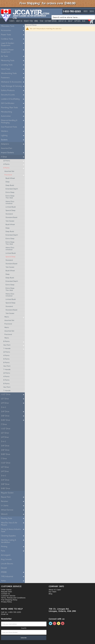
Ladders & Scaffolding (13, 99)
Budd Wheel (10, 178)
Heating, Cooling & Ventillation (13, 541)
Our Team (53, 592)
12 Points (14, 161)
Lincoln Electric (7, 564)
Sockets (13, 140)
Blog (84, 21)
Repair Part (13, 497)
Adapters (13, 144)
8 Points (14, 342)
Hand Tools (13, 69)
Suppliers (77, 21)
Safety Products (13, 91)
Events (12, 21)
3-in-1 (3, 407)
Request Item (28, 21)
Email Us (5, 614)
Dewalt (4, 568)
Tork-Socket (10, 221)
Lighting (13, 136)
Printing (13, 547)
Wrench (13, 514)
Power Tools (13, 35)
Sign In (92, 11)
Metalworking (13, 112)
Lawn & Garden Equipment (13, 44)
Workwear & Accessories (13, 82)
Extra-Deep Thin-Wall (10, 197)
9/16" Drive (13, 420)
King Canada (6, 560)
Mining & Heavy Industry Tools (13, 530)
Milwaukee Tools (13, 26)
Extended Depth (12, 189)
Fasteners (13, 78)
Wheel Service (13, 510)
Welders (13, 131)
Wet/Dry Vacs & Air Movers (13, 524)
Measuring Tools (13, 61)
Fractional (15, 175)
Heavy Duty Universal (10, 203)
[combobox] (73, 17)
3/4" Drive (13, 412)
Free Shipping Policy (9, 600)
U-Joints (13, 506)
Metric (15, 317)
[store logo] (6, 16)
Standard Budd (11, 218)
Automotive (13, 116)
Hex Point (14, 345)
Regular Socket (7, 493)
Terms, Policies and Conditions (13, 598)
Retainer (13, 501)
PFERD (13, 572)
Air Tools (13, 56)
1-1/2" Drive (13, 395)
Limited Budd (11, 207)
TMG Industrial (13, 577)
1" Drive (13, 157)
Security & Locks (13, 95)
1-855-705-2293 (72, 11)
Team (41, 21)
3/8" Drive (13, 416)
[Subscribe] (24, 638)
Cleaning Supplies (13, 536)
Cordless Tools (13, 39)
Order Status (6, 590)
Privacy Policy (6, 602)
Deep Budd (10, 185)
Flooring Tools (13, 519)
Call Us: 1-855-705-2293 (11, 612)
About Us (19, 21)
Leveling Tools (13, 65)
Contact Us (62, 21)
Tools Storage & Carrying (13, 86)
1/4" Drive (13, 403)
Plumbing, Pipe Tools (13, 108)
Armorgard (6, 555)
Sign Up (70, 21)
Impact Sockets (13, 153)
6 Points (14, 168)
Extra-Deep (10, 192)
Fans (13, 551)
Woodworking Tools (13, 73)
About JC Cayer (55, 590)
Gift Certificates (13, 103)
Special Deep (11, 211)
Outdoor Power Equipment (13, 51)
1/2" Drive (13, 399)
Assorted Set (7, 148)
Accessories (13, 30)
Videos (85, 11)
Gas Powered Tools (13, 127)
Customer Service (51, 21)
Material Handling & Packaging (13, 122)
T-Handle (14, 349)
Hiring (36, 21)
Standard (9, 214)
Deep (8, 182)
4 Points (14, 164)
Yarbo (13, 581)
